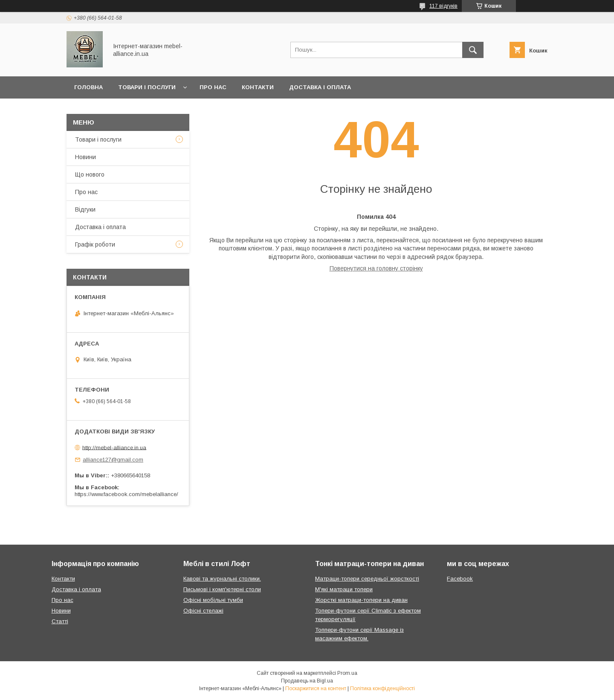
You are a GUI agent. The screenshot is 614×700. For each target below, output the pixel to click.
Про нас (213, 87)
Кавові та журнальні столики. (222, 579)
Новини (85, 157)
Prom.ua (347, 673)
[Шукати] (473, 50)
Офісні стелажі (203, 611)
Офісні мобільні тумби (213, 600)
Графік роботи (95, 244)
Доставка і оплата (320, 87)
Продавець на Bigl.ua (307, 681)
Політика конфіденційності (382, 688)
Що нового (90, 174)
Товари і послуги (147, 87)
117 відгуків (443, 6)
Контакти (258, 87)
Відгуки (85, 209)
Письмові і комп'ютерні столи (222, 589)
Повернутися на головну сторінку (376, 268)
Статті (60, 621)
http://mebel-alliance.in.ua (114, 447)
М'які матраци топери (344, 589)
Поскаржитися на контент (316, 688)
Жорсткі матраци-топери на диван (361, 600)
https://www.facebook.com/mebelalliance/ (126, 494)
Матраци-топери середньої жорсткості (367, 579)
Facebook (460, 579)
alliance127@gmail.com (113, 460)
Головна (88, 87)
